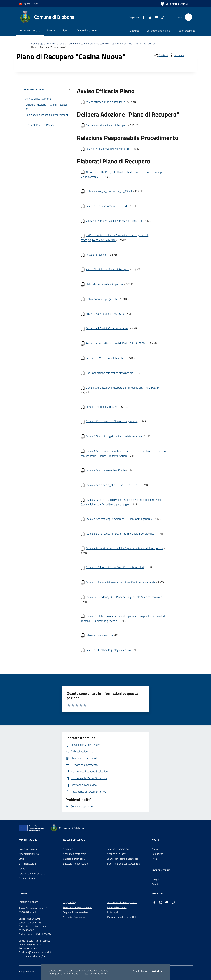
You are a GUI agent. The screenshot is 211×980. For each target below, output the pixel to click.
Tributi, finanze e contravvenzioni (124, 864)
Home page (37, 44)
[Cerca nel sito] (188, 17)
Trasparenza (133, 31)
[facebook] (143, 17)
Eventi (155, 884)
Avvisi (155, 859)
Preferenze (140, 971)
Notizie (155, 849)
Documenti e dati (76, 44)
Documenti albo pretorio (158, 31)
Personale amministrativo (32, 873)
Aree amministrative (29, 854)
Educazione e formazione (76, 864)
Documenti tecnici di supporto (103, 44)
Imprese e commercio (118, 849)
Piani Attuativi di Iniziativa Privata (139, 44)
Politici (22, 869)
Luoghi (155, 879)
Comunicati (158, 854)
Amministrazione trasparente (122, 902)
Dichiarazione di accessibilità (122, 917)
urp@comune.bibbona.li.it (38, 952)
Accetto (157, 971)
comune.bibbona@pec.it (36, 956)
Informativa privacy (117, 907)
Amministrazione (55, 44)
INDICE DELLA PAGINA (48, 90)
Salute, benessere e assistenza (123, 859)
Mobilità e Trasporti (116, 854)
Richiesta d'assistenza (74, 917)
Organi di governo (28, 849)
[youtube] (155, 17)
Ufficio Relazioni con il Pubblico (34, 941)
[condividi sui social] (161, 55)
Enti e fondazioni (27, 864)
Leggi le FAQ (69, 902)
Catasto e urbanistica (74, 859)
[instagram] (149, 17)
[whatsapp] (161, 17)
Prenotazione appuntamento (78, 907)
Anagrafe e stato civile (75, 854)
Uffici (21, 859)
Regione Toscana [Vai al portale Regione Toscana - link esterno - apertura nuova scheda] (28, 4)
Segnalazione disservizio (75, 912)
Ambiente (68, 849)
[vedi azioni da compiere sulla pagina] (177, 55)
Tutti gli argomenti (186, 31)
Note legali (113, 912)
